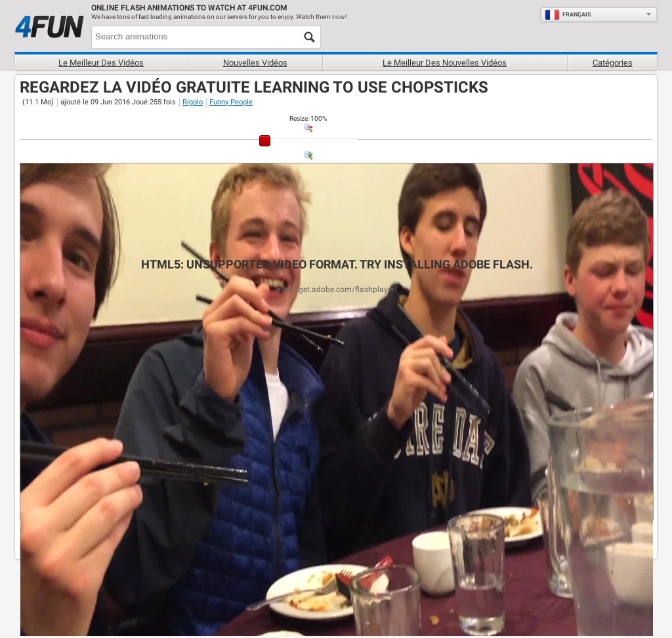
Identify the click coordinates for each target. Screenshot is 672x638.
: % (308, 118)
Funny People (231, 102)
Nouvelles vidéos (255, 63)
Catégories (613, 63)
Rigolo (193, 102)
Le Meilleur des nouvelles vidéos (445, 63)
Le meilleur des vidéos (101, 63)
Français (568, 14)
